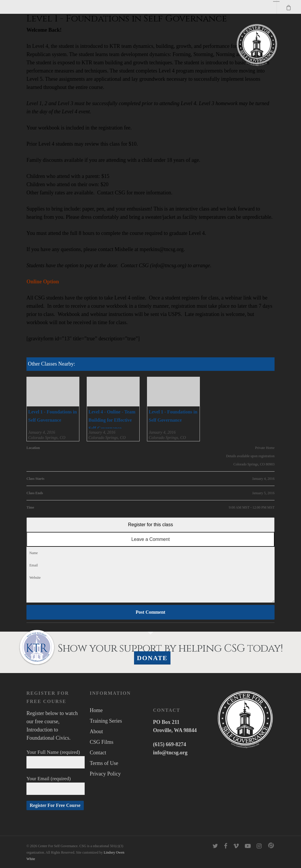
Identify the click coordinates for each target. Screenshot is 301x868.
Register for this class (151, 525)
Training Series (106, 721)
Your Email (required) (56, 785)
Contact (98, 753)
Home (96, 710)
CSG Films (102, 742)
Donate (152, 658)
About (96, 731)
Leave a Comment (151, 539)
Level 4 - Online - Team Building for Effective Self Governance (112, 420)
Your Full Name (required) (56, 759)
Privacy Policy (105, 774)
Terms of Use (104, 763)
